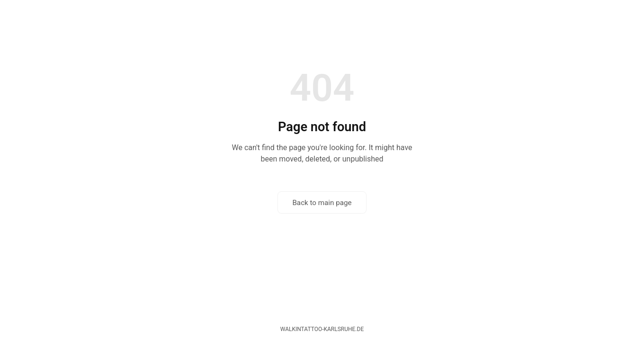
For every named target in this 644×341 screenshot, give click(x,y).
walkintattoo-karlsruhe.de (322, 329)
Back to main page (322, 203)
